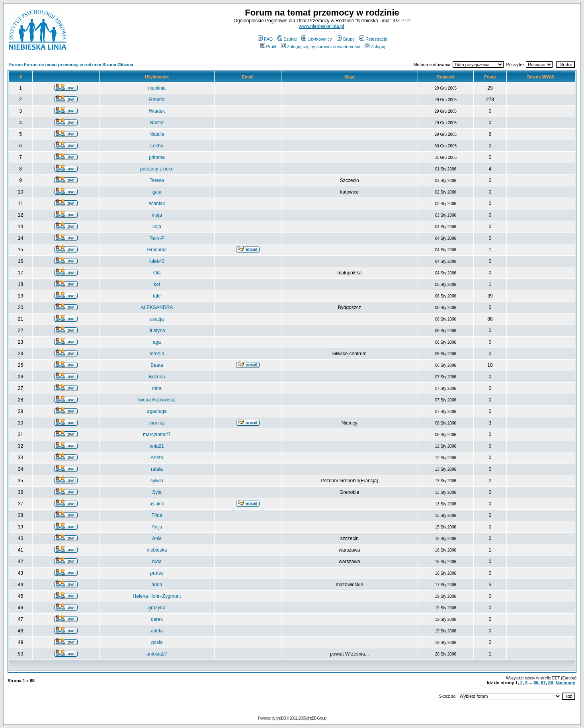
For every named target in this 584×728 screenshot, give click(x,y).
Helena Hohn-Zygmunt (157, 596)
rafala (157, 469)
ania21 (157, 446)
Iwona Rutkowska (157, 400)
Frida (157, 515)
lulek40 (157, 261)
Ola (157, 273)
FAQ (265, 39)
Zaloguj (375, 47)
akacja (157, 319)
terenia (157, 354)
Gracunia (157, 250)
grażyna (157, 608)
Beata (157, 365)
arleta (157, 631)
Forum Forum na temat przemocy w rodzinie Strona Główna (71, 65)
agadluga (157, 411)
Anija (157, 527)
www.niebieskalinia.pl (321, 26)
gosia (157, 642)
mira (157, 388)
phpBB (281, 718)
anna (157, 585)
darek (157, 619)
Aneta (157, 458)
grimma (157, 157)
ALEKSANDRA (157, 307)
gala (157, 192)
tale (157, 296)
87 (543, 683)
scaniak (157, 204)
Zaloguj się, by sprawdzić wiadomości (320, 47)
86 (536, 683)
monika (157, 423)
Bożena (157, 377)
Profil (268, 47)
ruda (157, 562)
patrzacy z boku (157, 169)
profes (157, 573)
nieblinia (157, 88)
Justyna (157, 331)
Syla (157, 492)
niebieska (157, 550)
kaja (157, 227)
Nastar (157, 123)
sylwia (157, 481)
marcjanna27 (157, 434)
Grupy (346, 39)
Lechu (157, 146)
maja (157, 215)
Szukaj (287, 39)
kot (157, 284)
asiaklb (157, 504)
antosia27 (157, 654)
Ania (157, 538)
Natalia (157, 134)
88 (551, 683)
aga (157, 342)
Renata (157, 100)
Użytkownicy (316, 39)
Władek (157, 111)
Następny (565, 683)
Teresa (157, 180)
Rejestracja (373, 39)
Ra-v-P (157, 238)
